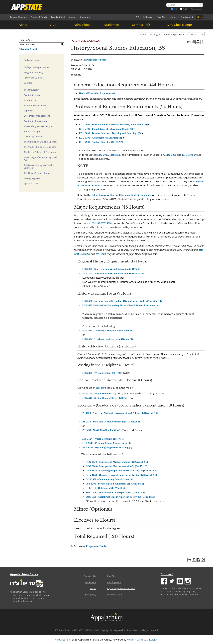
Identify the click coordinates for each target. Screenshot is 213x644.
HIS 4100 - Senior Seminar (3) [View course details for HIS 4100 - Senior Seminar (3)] (98, 394)
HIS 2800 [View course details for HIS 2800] (101, 254)
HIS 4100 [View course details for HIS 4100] (101, 388)
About (23, 25)
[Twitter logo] (172, 582)
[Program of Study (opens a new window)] (194, 42)
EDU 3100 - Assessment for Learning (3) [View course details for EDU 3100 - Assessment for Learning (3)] (100, 138)
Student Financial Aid (35, 105)
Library (173, 17)
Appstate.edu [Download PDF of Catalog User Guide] (31, 183)
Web (174, 9)
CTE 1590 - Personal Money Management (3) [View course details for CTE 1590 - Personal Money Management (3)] (106, 443)
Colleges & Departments (36, 67)
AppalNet (161, 17)
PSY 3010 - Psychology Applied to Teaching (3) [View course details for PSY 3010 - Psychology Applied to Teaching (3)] (107, 447)
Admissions (82, 25)
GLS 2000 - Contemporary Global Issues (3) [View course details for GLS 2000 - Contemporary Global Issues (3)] (109, 479)
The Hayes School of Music (38, 173)
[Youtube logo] (180, 582)
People (184, 9)
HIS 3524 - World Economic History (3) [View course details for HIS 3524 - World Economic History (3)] (103, 439)
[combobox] (171, 34)
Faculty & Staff (58, 17)
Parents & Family (39, 17)
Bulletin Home (31, 60)
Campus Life (141, 25)
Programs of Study (33, 73)
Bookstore (90, 582)
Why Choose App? (179, 25)
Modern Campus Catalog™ (142, 640)
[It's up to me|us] (27, 588)
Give (200, 17)
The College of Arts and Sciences (41, 142)
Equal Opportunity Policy (121, 588)
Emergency (90, 595)
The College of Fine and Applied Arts (40, 159)
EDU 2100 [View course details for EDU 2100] (115, 155)
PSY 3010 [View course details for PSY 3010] (106, 223)
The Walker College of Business (40, 147)
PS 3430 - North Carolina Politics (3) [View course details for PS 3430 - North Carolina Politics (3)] (102, 430)
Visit (53, 25)
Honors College (32, 131)
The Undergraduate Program (39, 126)
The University (31, 90)
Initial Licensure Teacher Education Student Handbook (121, 195)
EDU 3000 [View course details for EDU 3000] (171, 155)
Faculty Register (32, 178)
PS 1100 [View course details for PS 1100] (96, 223)
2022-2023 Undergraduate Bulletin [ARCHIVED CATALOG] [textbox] (168, 34)
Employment (187, 17)
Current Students (18, 17)
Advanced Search (28, 49)
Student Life (30, 100)
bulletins (63, 640)
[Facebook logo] (164, 582)
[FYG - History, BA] (189, 42)
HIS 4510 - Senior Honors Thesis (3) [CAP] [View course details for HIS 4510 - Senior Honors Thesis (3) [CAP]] (105, 398)
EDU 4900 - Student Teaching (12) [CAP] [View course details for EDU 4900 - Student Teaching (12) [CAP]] (101, 142)
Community (86, 17)
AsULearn (148, 17)
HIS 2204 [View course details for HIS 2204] (85, 254)
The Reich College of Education (40, 152)
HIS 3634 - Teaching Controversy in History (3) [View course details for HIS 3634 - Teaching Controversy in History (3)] (108, 339)
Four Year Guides (33, 78)
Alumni (73, 17)
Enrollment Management (37, 116)
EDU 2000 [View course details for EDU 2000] (103, 155)
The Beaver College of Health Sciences (39, 166)
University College (33, 137)
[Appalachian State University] (76, 7)
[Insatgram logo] (188, 582)
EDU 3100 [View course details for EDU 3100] (187, 155)
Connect (167, 574)
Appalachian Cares (24, 574)
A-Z (137, 17)
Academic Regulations (35, 121)
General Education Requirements (97, 93)
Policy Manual (115, 595)
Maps (93, 588)
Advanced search (197, 9)
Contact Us (90, 576)
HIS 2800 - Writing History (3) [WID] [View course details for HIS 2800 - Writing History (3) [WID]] (102, 373)
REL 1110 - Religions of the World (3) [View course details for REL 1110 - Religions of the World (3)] (106, 488)
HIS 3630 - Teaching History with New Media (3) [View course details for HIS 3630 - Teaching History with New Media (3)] (108, 330)
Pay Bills (112, 576)
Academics (111, 25)
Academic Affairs (33, 95)
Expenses (29, 111)
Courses (28, 83)
